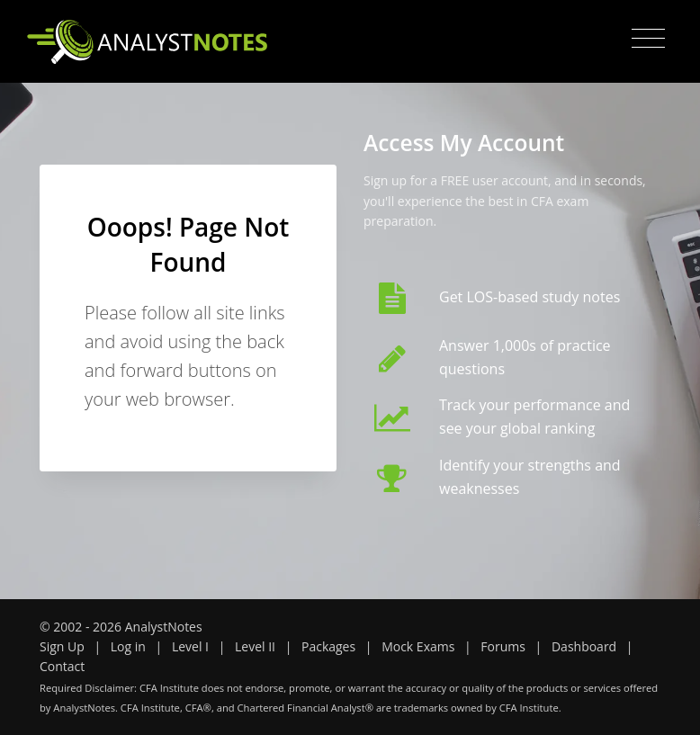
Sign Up (62, 646)
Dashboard (584, 646)
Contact (62, 666)
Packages (328, 646)
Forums (503, 646)
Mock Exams (418, 646)
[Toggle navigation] (648, 39)
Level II (255, 646)
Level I (190, 646)
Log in (128, 646)
